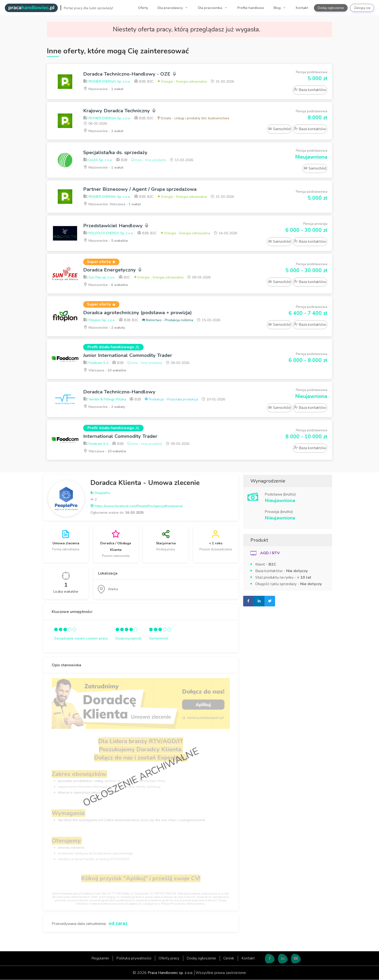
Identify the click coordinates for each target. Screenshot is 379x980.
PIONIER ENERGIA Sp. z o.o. (107, 82)
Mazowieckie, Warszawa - (113, 204)
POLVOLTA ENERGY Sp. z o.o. (108, 233)
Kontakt (302, 8)
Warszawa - (105, 370)
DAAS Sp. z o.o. (98, 160)
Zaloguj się (362, 8)
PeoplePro (100, 493)
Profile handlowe (251, 8)
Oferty (143, 8)
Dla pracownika (211, 8)
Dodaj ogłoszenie (331, 8)
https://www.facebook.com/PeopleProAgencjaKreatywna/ (137, 506)
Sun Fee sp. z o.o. (99, 278)
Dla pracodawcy (171, 8)
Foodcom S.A (96, 363)
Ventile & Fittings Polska (105, 400)
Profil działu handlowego (113, 347)
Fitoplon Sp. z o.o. (99, 320)
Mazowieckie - (104, 89)
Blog (278, 8)
